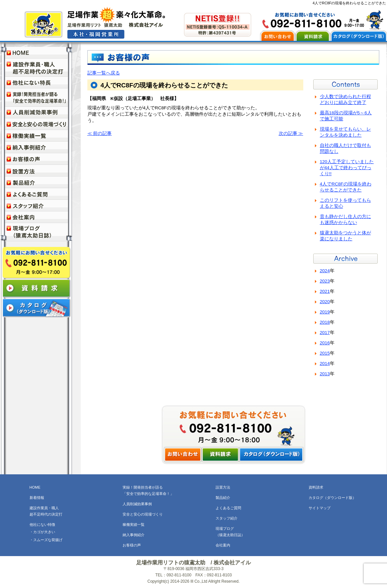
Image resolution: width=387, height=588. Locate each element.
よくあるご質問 (228, 508)
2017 (325, 333)
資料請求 (316, 487)
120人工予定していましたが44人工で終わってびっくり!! (347, 168)
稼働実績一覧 (134, 525)
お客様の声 (132, 545)
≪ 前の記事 (100, 133)
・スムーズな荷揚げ (46, 540)
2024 (325, 271)
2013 (325, 374)
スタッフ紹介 (227, 518)
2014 (325, 363)
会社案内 (223, 545)
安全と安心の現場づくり (143, 514)
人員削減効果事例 (137, 504)
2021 (325, 291)
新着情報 (37, 498)
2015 (325, 353)
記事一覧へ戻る (104, 73)
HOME (35, 487)
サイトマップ (320, 508)
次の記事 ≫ (291, 133)
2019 (325, 312)
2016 (325, 343)
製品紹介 (223, 498)
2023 (325, 281)
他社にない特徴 (42, 525)
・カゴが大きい (42, 532)
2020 (325, 302)
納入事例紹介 (134, 535)
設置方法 (223, 487)
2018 (325, 322)
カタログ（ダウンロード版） (332, 498)
